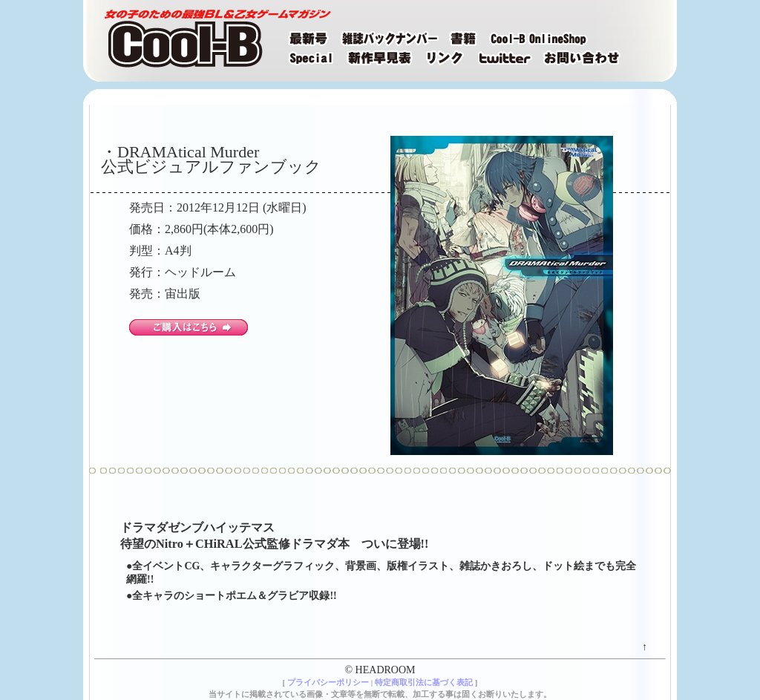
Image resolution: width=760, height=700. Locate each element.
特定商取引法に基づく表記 (424, 682)
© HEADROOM (380, 670)
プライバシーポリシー (328, 682)
